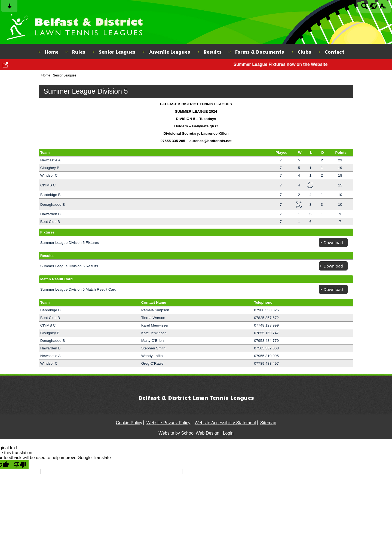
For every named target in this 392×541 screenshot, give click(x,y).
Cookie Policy (129, 423)
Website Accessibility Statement (225, 423)
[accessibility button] (383, 8)
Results (213, 52)
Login (228, 433)
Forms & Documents (260, 52)
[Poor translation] (20, 465)
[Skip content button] (9, 8)
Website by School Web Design (189, 433)
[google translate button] (374, 6)
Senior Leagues (117, 52)
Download (333, 242)
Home (52, 52)
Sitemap (268, 423)
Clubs (304, 52)
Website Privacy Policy (169, 423)
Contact (335, 52)
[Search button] (364, 8)
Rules (79, 52)
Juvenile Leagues (169, 52)
